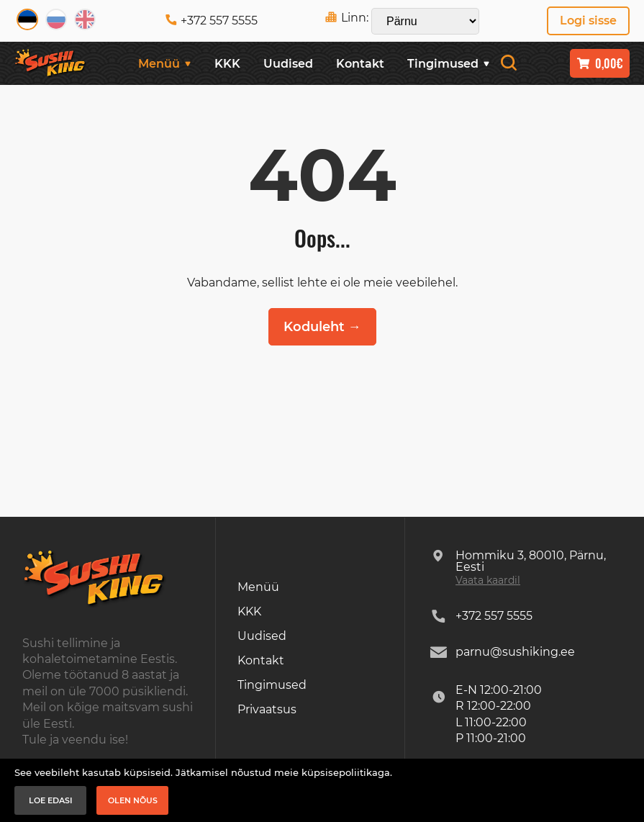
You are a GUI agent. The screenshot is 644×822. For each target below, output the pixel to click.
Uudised (288, 64)
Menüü (165, 64)
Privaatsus (267, 709)
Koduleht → (322, 327)
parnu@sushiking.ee (515, 652)
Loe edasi (51, 800)
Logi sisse (588, 21)
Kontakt (360, 64)
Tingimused (449, 64)
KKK (227, 64)
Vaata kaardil (488, 580)
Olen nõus (133, 800)
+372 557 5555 (212, 21)
